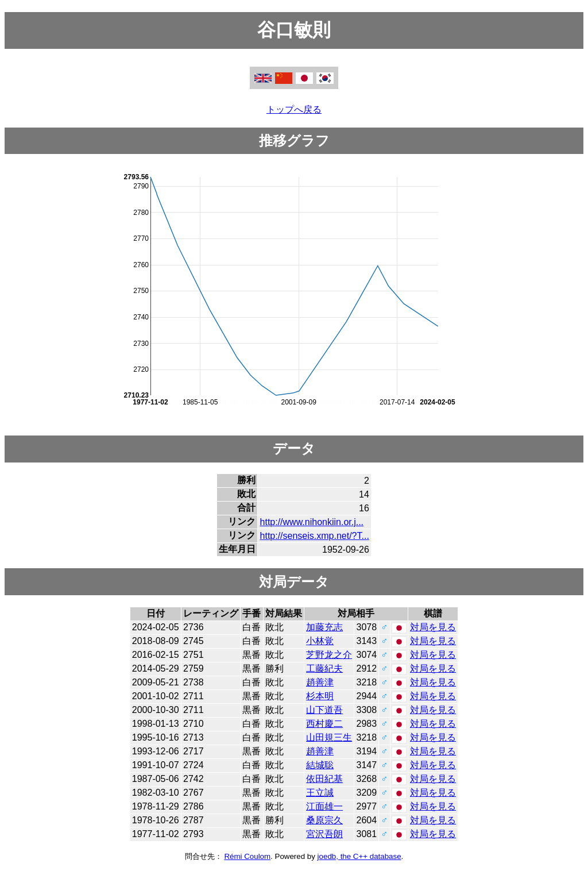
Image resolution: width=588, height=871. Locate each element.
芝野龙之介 (329, 655)
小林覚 (320, 641)
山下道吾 (324, 710)
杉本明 (320, 696)
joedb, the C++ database (359, 856)
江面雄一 (324, 806)
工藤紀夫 (324, 668)
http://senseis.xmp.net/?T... (315, 536)
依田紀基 (324, 779)
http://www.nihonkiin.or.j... (312, 522)
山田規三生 (329, 737)
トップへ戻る (294, 109)
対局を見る (433, 627)
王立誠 (320, 793)
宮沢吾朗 (324, 834)
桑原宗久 (324, 820)
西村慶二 (324, 724)
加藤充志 (324, 627)
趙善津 (320, 682)
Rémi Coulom (247, 856)
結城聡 (320, 765)
